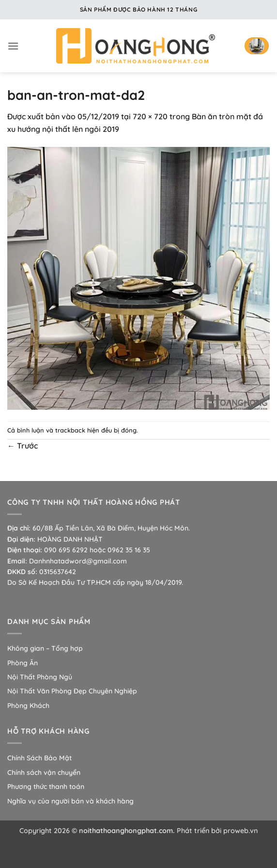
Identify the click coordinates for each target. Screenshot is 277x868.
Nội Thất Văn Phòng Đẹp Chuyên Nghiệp (72, 691)
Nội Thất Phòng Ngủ (40, 677)
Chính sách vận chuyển (44, 772)
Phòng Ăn (23, 663)
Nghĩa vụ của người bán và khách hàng (70, 801)
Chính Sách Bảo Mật (39, 758)
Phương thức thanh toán (46, 787)
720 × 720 (150, 116)
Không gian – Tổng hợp (45, 648)
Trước (23, 446)
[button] (13, 46)
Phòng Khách (28, 706)
